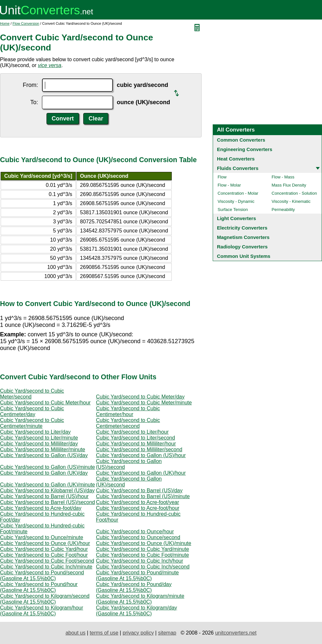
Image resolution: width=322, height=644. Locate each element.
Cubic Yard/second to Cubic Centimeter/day (32, 411)
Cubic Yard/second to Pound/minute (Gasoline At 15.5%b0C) (137, 575)
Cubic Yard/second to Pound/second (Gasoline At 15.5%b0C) (42, 575)
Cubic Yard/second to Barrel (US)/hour (44, 496)
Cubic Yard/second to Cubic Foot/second (47, 561)
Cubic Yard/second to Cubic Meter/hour (45, 403)
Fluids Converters (238, 168)
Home (5, 23)
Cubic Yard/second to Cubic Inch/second (143, 567)
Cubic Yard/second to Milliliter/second (139, 449)
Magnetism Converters (243, 237)
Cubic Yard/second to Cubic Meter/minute (144, 403)
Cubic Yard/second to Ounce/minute (42, 537)
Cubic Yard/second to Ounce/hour (135, 532)
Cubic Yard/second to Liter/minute (39, 438)
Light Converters (236, 218)
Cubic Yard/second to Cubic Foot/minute (142, 555)
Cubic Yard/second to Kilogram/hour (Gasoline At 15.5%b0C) (42, 611)
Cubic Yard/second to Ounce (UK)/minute (144, 543)
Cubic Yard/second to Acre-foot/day (41, 508)
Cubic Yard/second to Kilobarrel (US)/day (47, 490)
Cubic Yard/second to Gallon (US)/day (44, 455)
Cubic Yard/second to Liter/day (35, 432)
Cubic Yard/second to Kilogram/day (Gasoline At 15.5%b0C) (136, 611)
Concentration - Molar (238, 193)
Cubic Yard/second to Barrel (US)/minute (143, 496)
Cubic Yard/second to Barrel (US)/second (47, 502)
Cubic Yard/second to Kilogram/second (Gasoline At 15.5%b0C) (45, 599)
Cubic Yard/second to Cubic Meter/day (140, 397)
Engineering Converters (245, 149)
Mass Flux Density (289, 185)
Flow (222, 177)
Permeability (283, 210)
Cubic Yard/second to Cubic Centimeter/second (128, 423)
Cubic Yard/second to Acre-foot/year (138, 502)
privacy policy (138, 633)
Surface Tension (233, 210)
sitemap (167, 633)
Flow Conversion (26, 23)
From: (30, 85)
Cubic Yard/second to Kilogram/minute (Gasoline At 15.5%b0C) (140, 599)
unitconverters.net (236, 633)
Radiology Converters (242, 247)
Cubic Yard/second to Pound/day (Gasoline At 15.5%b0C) (134, 587)
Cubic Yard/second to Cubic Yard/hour (44, 549)
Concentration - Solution (294, 193)
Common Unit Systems (244, 256)
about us (75, 633)
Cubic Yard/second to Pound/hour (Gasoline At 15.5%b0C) (39, 587)
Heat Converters (236, 159)
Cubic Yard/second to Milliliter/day (39, 444)
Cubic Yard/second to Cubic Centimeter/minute (32, 423)
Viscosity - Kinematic (291, 201)
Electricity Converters (242, 228)
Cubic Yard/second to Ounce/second (138, 537)
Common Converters (241, 140)
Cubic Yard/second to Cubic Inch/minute (46, 567)
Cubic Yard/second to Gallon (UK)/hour (141, 473)
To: (34, 102)
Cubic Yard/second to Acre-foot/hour (138, 508)
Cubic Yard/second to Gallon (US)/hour (141, 455)
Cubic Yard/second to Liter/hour (132, 432)
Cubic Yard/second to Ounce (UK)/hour (45, 543)
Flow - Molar (229, 185)
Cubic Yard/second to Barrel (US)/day (139, 490)
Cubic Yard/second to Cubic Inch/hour (140, 561)
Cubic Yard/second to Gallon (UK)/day (44, 473)
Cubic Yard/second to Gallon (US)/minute (47, 467)
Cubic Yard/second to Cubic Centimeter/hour (128, 411)
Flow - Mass (283, 177)
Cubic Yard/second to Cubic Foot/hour (44, 555)
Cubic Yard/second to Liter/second (135, 438)
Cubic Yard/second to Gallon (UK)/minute (47, 485)
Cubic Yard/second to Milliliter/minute (43, 449)
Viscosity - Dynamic (236, 201)
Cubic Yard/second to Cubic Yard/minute (142, 549)
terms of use (104, 633)
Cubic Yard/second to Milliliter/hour (136, 444)
